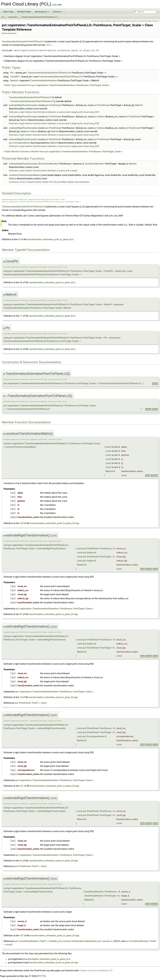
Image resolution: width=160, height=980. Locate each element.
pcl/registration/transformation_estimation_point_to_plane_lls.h (56, 50)
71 (21, 316)
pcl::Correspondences (20, 143)
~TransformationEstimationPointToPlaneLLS (31, 101)
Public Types (112, 21)
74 (21, 697)
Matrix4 (14, 81)
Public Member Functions (127, 21)
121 (22, 786)
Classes (58, 12)
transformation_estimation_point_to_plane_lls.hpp (55, 523)
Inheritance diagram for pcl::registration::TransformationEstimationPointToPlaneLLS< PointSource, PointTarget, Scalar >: (61, 56)
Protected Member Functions (148, 21)
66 (21, 349)
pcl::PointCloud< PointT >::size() (31, 703)
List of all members (99, 21)
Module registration (9, 33)
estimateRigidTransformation (23, 105)
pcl (3, 17)
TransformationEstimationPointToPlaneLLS (39, 17)
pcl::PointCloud (53, 105)
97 (21, 614)
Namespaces (42, 12)
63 (19, 239)
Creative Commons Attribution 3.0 (96, 970)
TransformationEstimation (43, 81)
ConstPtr (15, 77)
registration (13, 17)
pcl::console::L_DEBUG (109, 941)
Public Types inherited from (56, 85)
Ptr (12, 73)
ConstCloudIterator (49, 164)
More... (50, 45)
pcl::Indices (99, 117)
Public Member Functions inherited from (63, 152)
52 (21, 861)
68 (21, 282)
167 (22, 936)
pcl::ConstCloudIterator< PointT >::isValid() (36, 941)
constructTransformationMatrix (24, 175)
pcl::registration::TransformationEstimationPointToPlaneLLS (39, 271)
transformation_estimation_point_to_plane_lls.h (50, 239)
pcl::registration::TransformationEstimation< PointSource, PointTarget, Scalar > (71, 85)
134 (22, 523)
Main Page (8, 12)
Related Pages (24, 12)
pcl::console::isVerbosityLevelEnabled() (77, 941)
